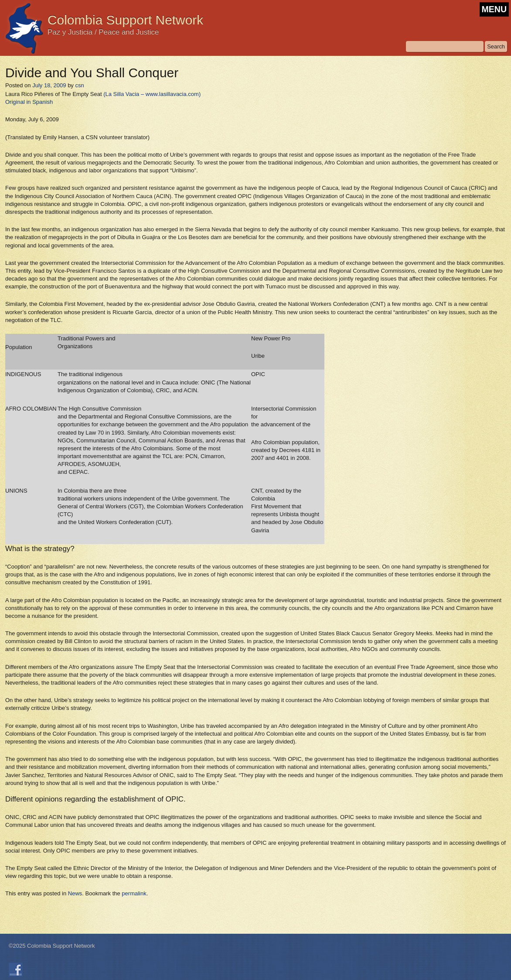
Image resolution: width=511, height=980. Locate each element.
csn (79, 85)
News (75, 893)
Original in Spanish (29, 102)
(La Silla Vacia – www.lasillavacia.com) (152, 94)
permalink (134, 893)
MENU (494, 9)
